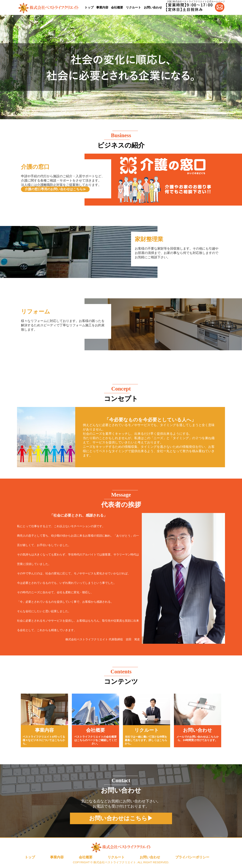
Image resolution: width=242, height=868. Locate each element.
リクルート (133, 7)
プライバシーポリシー (192, 857)
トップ (89, 7)
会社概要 (117, 7)
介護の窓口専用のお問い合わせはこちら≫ (55, 189)
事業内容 (102, 7)
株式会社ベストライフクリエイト (115, 862)
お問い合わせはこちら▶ (121, 818)
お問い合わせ (153, 7)
